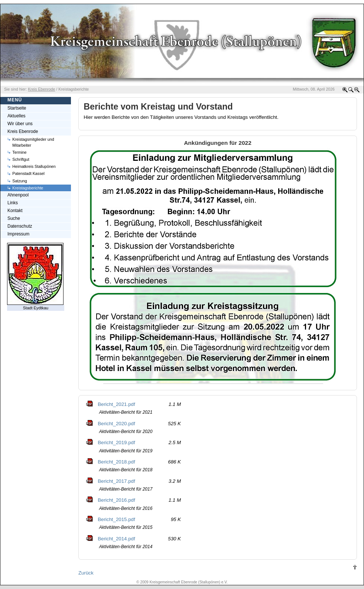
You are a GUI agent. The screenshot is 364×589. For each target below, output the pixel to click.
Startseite (17, 108)
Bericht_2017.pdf (116, 481)
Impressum (18, 234)
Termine (19, 152)
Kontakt (15, 211)
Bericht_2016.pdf (116, 500)
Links (13, 203)
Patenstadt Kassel (28, 173)
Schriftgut (21, 159)
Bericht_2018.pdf (116, 462)
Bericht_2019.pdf (116, 442)
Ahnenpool (18, 195)
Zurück (86, 573)
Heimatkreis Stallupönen (34, 166)
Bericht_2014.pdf (116, 539)
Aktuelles (17, 116)
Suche (14, 218)
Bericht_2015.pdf (116, 519)
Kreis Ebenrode (23, 131)
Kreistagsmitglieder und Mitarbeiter (33, 142)
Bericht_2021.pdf (116, 404)
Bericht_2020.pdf (116, 424)
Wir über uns (20, 124)
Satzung (19, 181)
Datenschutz (20, 226)
